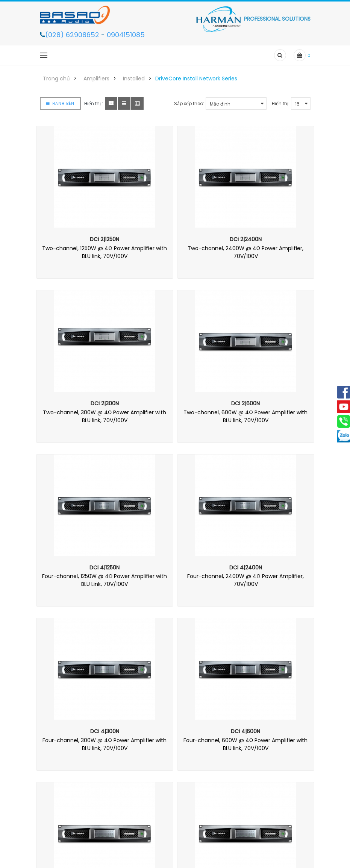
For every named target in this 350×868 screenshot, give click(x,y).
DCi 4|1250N (105, 568)
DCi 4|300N (105, 731)
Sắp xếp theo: (189, 103)
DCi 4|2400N (246, 568)
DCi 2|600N (245, 403)
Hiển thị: (281, 103)
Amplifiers (96, 78)
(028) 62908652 (73, 35)
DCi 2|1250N (105, 239)
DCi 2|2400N (246, 239)
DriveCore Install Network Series (196, 78)
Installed (134, 78)
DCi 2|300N (105, 403)
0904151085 (126, 35)
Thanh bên (60, 103)
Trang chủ (56, 78)
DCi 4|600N (245, 731)
